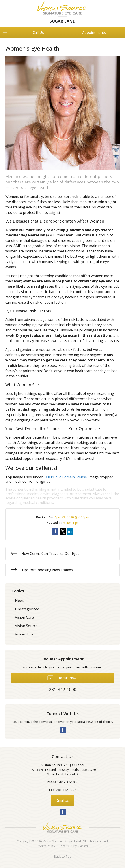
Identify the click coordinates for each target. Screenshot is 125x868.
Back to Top (63, 856)
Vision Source (26, 626)
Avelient (83, 846)
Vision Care (24, 617)
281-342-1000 (68, 782)
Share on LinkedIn (70, 531)
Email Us (63, 800)
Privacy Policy (45, 846)
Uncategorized (27, 609)
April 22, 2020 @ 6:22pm (72, 517)
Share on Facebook (55, 531)
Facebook (63, 730)
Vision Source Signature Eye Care (63, 827)
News (20, 601)
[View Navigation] (7, 32)
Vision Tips (71, 523)
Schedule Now (62, 677)
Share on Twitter (63, 531)
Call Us (38, 32)
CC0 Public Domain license (65, 477)
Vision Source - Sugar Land (62, 841)
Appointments (94, 32)
